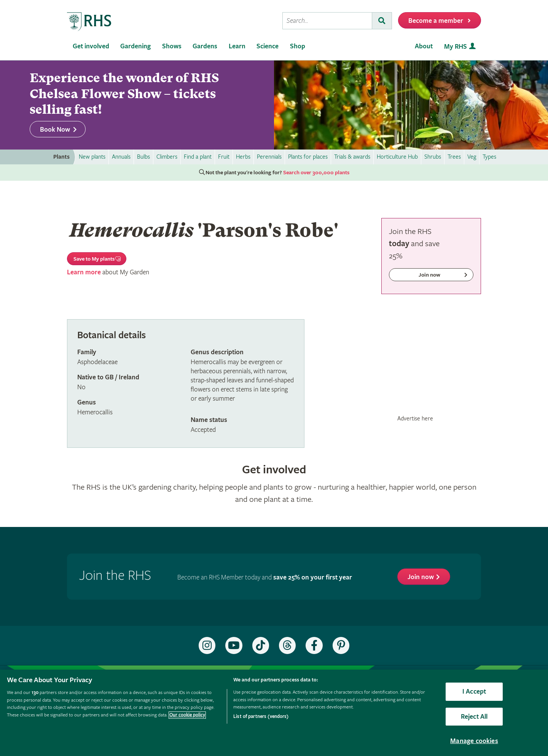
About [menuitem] (424, 46)
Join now (421, 577)
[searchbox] (327, 21)
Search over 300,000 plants (316, 173)
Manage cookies (474, 741)
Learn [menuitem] (237, 46)
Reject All (474, 717)
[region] (274, 713)
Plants (61, 157)
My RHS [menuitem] (456, 47)
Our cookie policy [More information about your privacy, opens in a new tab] (187, 715)
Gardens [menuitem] (205, 46)
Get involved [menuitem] (91, 46)
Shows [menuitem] (172, 46)
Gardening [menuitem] (135, 46)
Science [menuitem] (268, 46)
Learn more (84, 272)
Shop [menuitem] (298, 46)
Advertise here (415, 419)
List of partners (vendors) (261, 717)
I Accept (474, 692)
